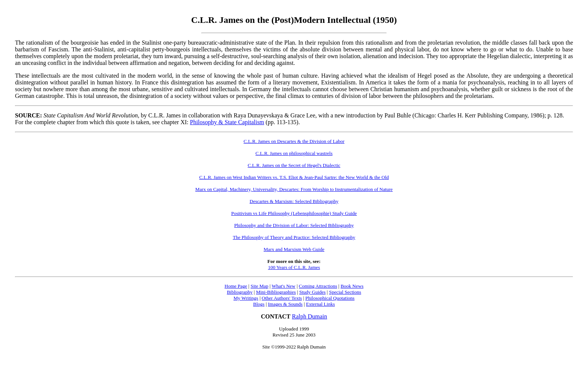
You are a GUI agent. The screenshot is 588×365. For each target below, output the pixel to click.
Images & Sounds (285, 304)
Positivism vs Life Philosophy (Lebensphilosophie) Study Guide (294, 213)
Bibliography (240, 292)
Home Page (236, 286)
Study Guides (312, 292)
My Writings (246, 298)
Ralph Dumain (310, 316)
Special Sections (345, 292)
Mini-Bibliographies (276, 292)
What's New (283, 286)
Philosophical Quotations (330, 298)
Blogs (259, 304)
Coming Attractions (318, 286)
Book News (352, 286)
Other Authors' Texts (282, 298)
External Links (320, 304)
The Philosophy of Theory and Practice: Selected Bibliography (294, 237)
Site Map (259, 286)
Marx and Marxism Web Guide (294, 249)
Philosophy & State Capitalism (227, 122)
